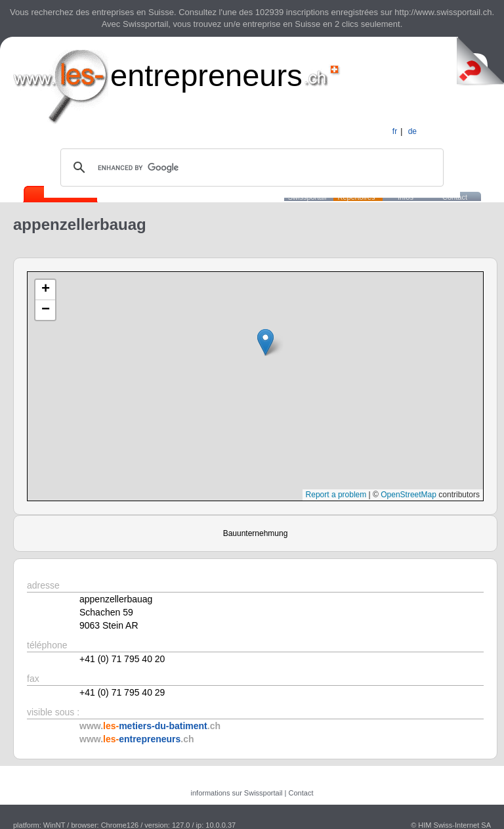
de (412, 131)
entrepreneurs (206, 75)
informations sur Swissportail (237, 793)
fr (395, 131)
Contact (301, 793)
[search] (250, 168)
